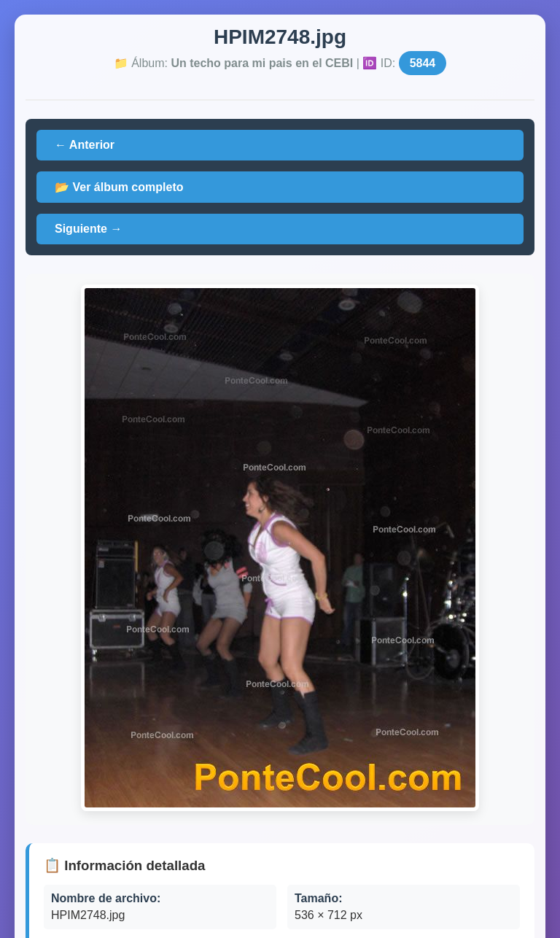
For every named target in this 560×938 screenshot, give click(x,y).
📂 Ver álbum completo (119, 187)
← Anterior (85, 145)
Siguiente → (88, 229)
